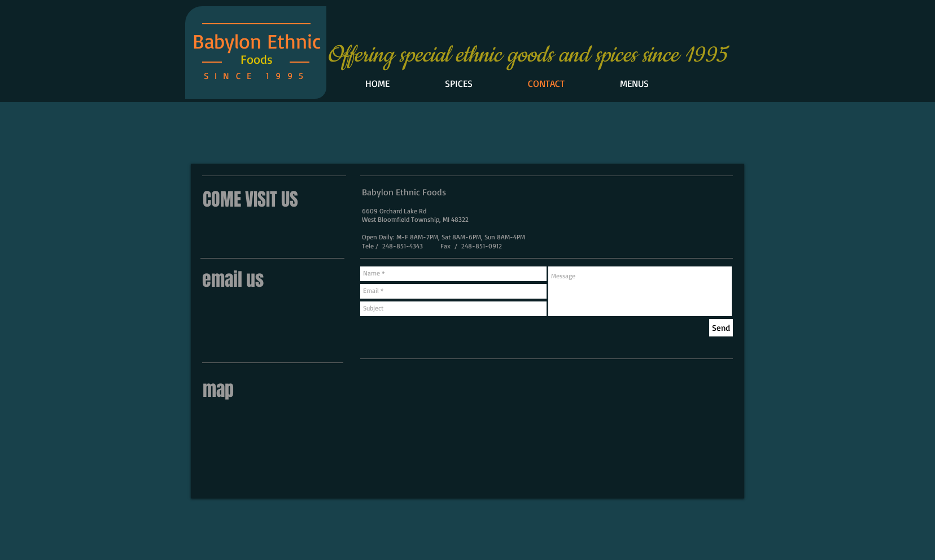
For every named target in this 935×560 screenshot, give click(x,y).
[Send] (721, 328)
